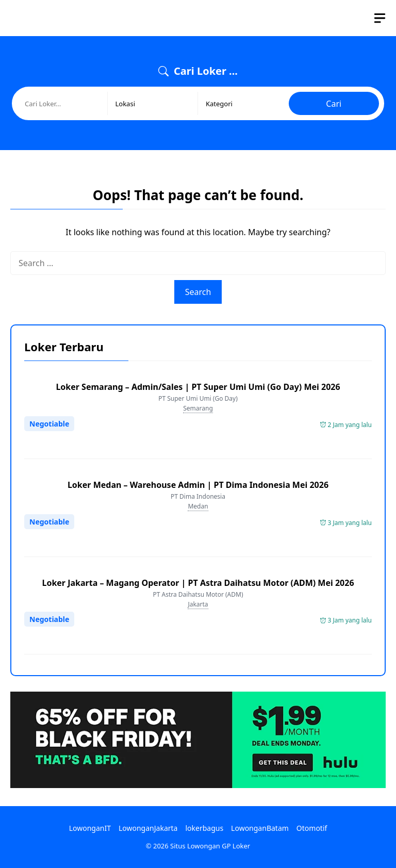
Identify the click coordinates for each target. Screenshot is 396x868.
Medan (198, 506)
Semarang (198, 408)
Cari (334, 104)
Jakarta (198, 604)
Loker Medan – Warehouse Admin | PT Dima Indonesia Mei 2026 (198, 485)
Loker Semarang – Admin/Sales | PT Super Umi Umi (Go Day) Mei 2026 (198, 387)
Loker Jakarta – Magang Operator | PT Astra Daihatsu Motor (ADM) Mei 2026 (198, 583)
